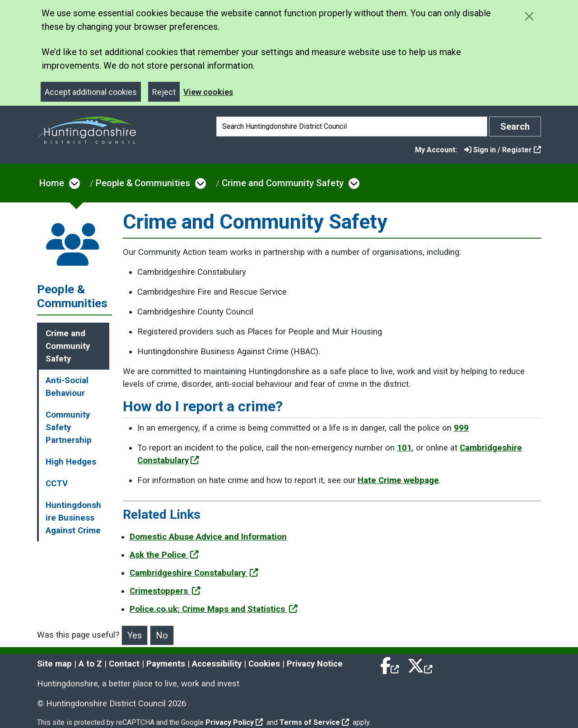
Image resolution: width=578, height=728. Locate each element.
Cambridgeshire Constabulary (194, 573)
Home (52, 183)
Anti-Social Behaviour (67, 387)
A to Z (90, 664)
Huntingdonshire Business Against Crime (73, 518)
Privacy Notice (315, 664)
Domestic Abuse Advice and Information (208, 537)
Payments (166, 664)
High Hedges (71, 462)
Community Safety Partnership (69, 427)
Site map (54, 664)
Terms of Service (314, 722)
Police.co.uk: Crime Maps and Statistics (214, 609)
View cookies (208, 92)
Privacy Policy (234, 722)
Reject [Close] (164, 92)
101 (404, 448)
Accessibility (217, 664)
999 (461, 428)
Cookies (264, 664)
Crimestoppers (165, 591)
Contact (124, 664)
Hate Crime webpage (398, 480)
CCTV (57, 484)
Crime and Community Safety (283, 183)
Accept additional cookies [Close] (91, 92)
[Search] (352, 127)
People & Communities (143, 183)
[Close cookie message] (529, 16)
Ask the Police (164, 555)
